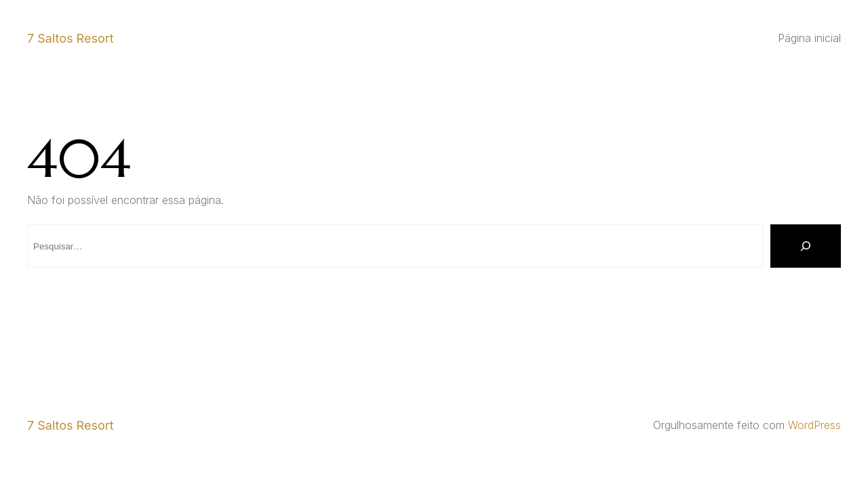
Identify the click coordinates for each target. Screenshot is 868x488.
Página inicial (809, 38)
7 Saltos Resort (71, 38)
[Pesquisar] (806, 246)
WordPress (814, 425)
